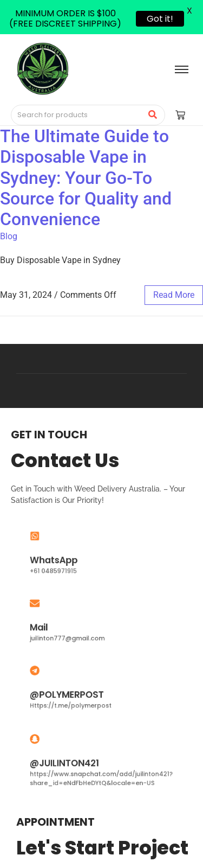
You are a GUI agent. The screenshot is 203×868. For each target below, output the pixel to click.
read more (174, 295)
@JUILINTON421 (74, 762)
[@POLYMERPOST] (51, 675)
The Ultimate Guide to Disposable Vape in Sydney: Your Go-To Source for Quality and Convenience (86, 178)
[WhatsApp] (51, 541)
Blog (9, 236)
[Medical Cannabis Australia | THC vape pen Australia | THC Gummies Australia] (42, 69)
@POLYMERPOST (75, 693)
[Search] (77, 115)
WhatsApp (66, 558)
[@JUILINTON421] (51, 745)
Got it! (160, 19)
